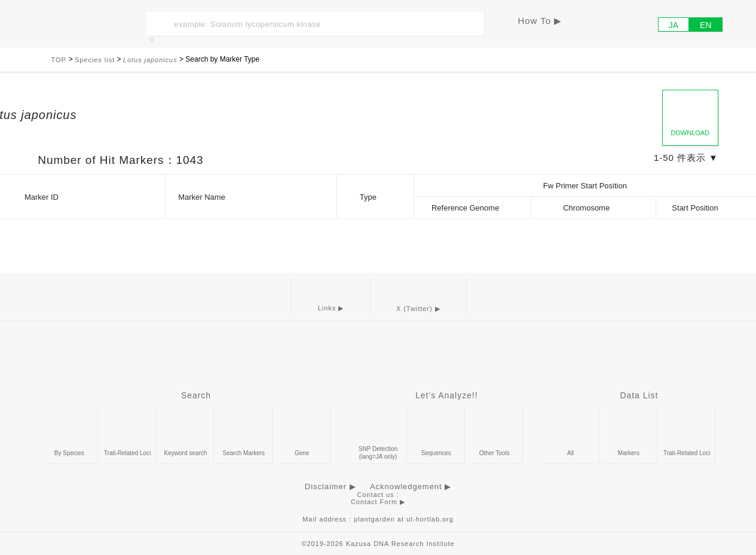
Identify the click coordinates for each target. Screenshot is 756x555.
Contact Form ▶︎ (378, 502)
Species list (95, 60)
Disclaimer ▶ (330, 487)
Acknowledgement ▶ (411, 487)
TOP (60, 60)
